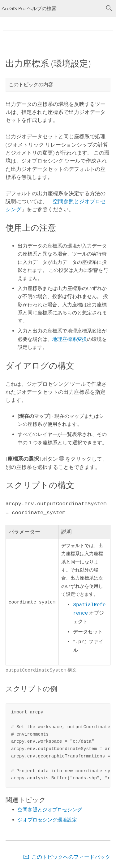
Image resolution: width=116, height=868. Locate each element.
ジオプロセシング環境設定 (47, 819)
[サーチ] (109, 8)
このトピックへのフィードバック (71, 856)
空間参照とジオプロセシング (50, 808)
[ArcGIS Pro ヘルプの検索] (52, 8)
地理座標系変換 (70, 339)
